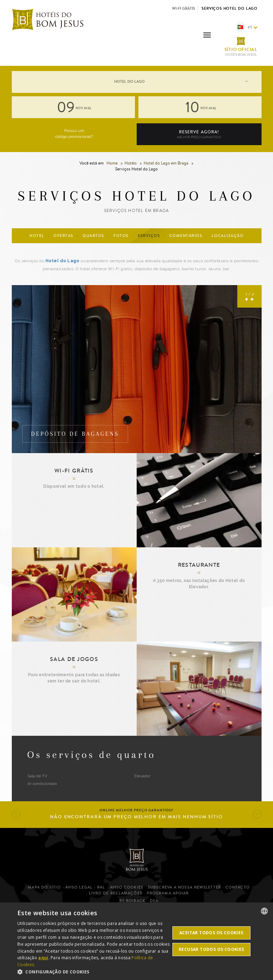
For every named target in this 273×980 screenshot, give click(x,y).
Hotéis (131, 163)
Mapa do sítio (44, 887)
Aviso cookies (127, 887)
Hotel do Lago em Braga (167, 163)
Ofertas (63, 236)
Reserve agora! (199, 134)
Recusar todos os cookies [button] (211, 949)
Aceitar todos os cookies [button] (211, 933)
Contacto (238, 887)
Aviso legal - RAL (85, 887)
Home (112, 163)
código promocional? (74, 136)
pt (247, 28)
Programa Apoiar (168, 893)
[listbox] (264, 911)
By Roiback (132, 901)
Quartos (93, 236)
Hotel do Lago (62, 261)
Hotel (37, 236)
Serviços (149, 236)
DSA (154, 901)
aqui (43, 958)
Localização (228, 236)
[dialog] (136, 941)
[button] (247, 375)
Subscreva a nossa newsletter (184, 887)
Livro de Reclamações (116, 893)
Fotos (121, 236)
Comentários (186, 236)
